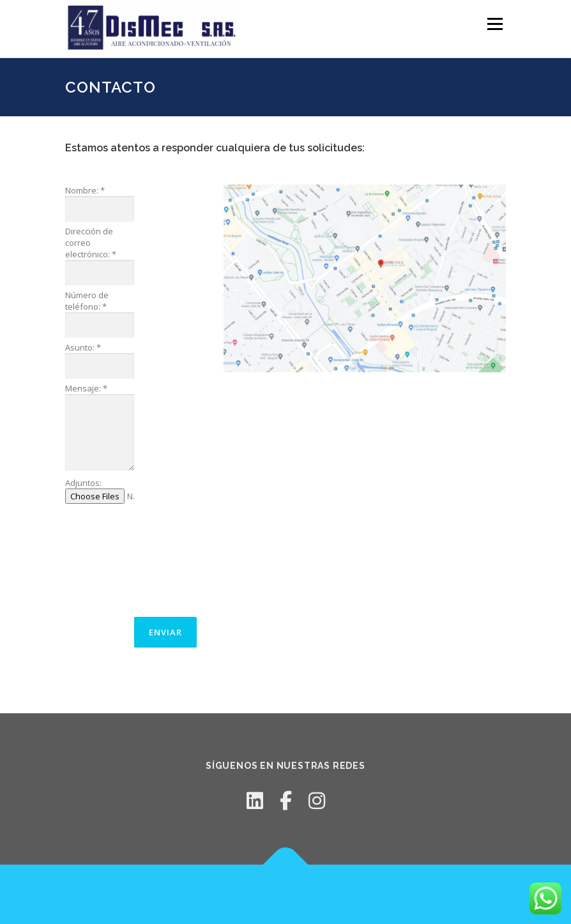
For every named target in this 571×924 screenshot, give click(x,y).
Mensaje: (86, 388)
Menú (495, 24)
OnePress (288, 894)
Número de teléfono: (87, 301)
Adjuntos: (83, 483)
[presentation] (118, 559)
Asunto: (83, 347)
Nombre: (85, 190)
